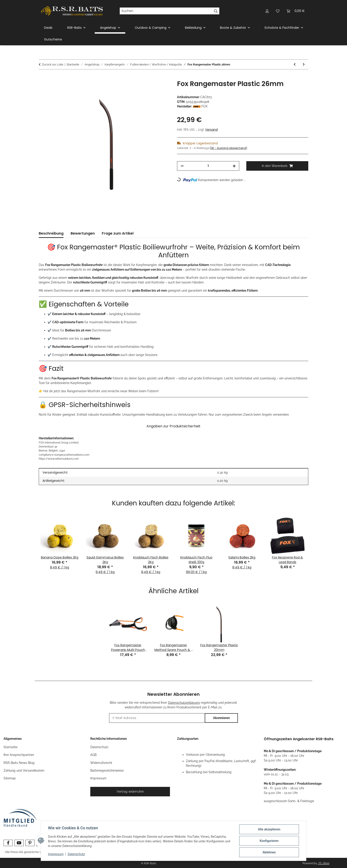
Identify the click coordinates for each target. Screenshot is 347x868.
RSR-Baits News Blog (19, 763)
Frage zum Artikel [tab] (118, 233)
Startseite (11, 747)
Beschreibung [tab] (51, 233)
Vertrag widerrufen (130, 792)
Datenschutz (76, 854)
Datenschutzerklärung (184, 703)
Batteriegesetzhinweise (107, 770)
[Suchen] (166, 11)
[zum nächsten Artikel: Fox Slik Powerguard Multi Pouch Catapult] (304, 64)
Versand (211, 130)
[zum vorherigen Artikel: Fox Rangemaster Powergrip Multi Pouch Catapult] (295, 64)
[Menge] (208, 166)
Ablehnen (269, 852)
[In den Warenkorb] (42, 77)
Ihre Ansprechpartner (19, 755)
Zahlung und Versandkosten (24, 770)
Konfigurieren (269, 841)
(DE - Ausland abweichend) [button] (228, 148)
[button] (267, 11)
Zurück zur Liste (53, 64)
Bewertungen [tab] (83, 233)
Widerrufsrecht (101, 763)
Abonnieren (221, 718)
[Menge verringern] (182, 166)
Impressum (56, 854)
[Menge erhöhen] (234, 166)
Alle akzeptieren (269, 829)
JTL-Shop (324, 863)
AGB (93, 755)
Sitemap (10, 778)
